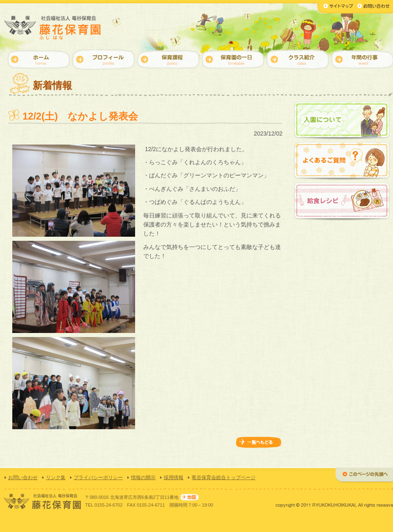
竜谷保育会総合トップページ (224, 478)
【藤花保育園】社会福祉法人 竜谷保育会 (53, 28)
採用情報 (174, 478)
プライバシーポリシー (98, 478)
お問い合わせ (23, 478)
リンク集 (56, 478)
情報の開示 (143, 478)
